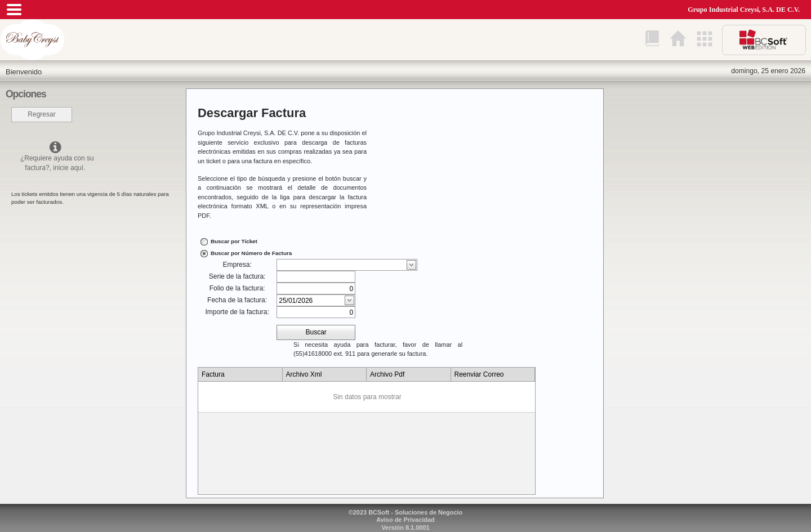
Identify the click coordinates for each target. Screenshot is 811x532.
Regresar (41, 114)
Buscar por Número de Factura (251, 253)
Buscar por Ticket (234, 241)
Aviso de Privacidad (405, 520)
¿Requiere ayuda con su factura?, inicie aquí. (55, 156)
